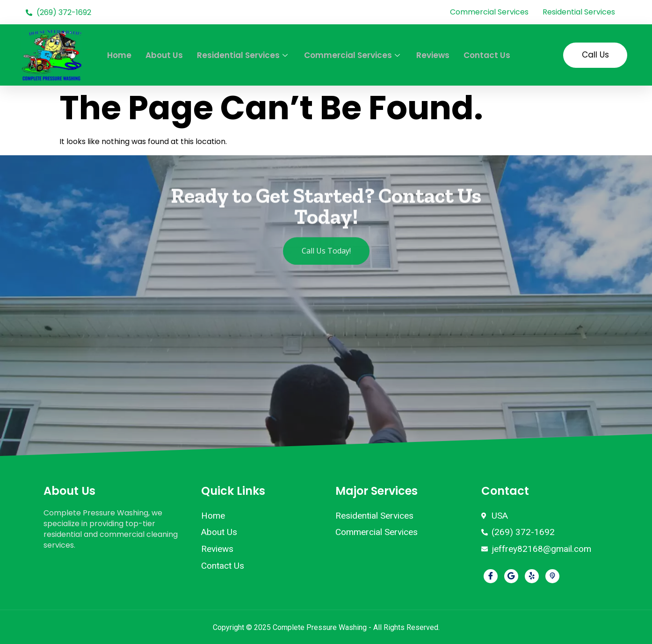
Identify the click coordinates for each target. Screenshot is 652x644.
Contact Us (487, 55)
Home (119, 55)
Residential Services (243, 55)
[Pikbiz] (552, 576)
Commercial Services (353, 55)
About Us (164, 55)
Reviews (433, 55)
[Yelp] (532, 576)
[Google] (511, 576)
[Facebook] (491, 576)
